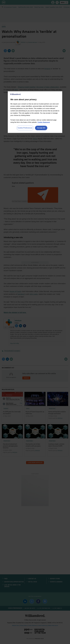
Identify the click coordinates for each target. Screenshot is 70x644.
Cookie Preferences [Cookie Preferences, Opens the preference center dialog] (25, 128)
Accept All (41, 128)
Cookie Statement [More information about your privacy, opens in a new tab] (44, 122)
